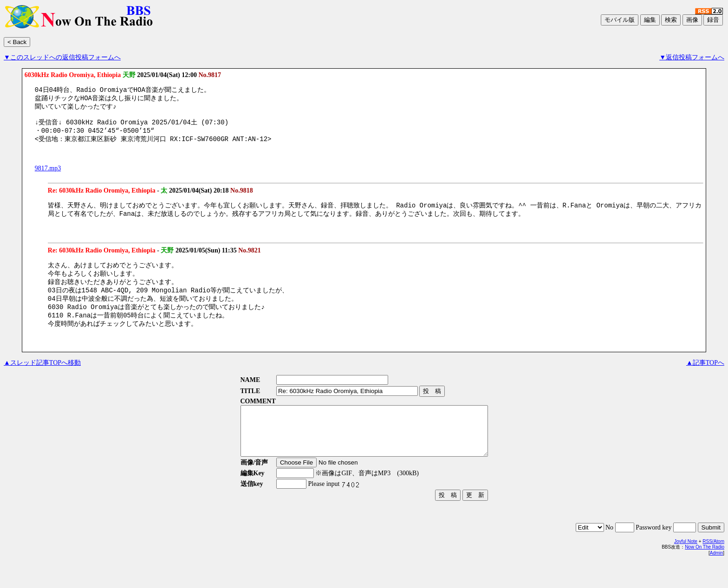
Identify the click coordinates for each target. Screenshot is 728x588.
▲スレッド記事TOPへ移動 (42, 379)
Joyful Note (686, 567)
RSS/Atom (713, 567)
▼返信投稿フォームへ (692, 57)
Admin (716, 579)
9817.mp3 (48, 175)
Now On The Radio (705, 573)
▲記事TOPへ (705, 379)
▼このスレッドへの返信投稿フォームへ (62, 57)
